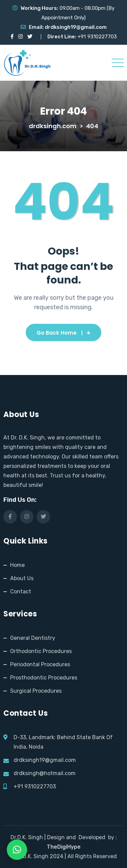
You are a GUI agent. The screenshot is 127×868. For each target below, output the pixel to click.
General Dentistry (33, 638)
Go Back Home (63, 333)
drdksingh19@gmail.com (76, 27)
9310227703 (102, 37)
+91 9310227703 (35, 786)
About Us (22, 578)
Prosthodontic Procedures (44, 678)
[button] (17, 850)
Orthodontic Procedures (41, 651)
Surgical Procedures (36, 691)
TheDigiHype (64, 847)
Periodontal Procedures (40, 664)
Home (17, 565)
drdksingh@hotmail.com (45, 773)
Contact (21, 591)
